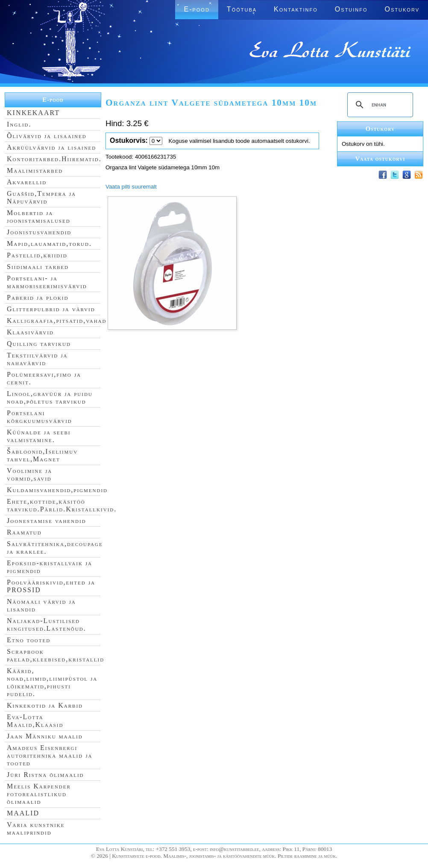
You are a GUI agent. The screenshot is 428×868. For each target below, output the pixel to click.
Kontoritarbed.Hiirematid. (54, 159)
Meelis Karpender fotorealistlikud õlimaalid (39, 794)
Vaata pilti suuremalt (131, 187)
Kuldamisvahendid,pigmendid (57, 490)
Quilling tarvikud (39, 344)
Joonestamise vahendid (47, 521)
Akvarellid (27, 182)
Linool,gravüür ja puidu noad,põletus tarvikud (50, 397)
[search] (379, 105)
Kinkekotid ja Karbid (45, 705)
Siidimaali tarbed (38, 267)
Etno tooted (29, 640)
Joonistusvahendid (39, 232)
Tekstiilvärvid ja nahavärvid (37, 359)
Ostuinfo (351, 9)
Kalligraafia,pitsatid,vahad (57, 320)
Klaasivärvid (30, 332)
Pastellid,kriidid (37, 255)
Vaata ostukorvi (380, 159)
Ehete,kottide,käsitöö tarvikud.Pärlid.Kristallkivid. (62, 505)
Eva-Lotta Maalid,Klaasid (35, 721)
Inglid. (19, 124)
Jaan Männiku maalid (45, 736)
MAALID (23, 813)
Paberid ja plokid (38, 297)
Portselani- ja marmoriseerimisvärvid (47, 282)
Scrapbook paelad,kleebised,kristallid (56, 655)
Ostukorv (402, 9)
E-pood (196, 9)
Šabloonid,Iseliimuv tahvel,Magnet (42, 455)
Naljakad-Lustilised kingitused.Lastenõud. (47, 624)
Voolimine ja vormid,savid (29, 474)
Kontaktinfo (296, 9)
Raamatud (24, 532)
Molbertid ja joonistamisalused (39, 217)
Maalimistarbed (35, 170)
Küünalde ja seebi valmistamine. (39, 436)
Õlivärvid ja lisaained (47, 136)
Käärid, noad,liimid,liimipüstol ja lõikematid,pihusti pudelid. (52, 682)
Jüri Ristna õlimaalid (45, 775)
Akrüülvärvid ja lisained (51, 147)
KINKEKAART (33, 113)
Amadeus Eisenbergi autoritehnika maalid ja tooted (50, 755)
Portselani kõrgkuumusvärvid (40, 417)
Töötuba (242, 9)
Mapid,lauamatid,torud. (49, 244)
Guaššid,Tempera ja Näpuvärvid (41, 197)
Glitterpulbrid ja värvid (51, 309)
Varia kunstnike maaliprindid (36, 828)
